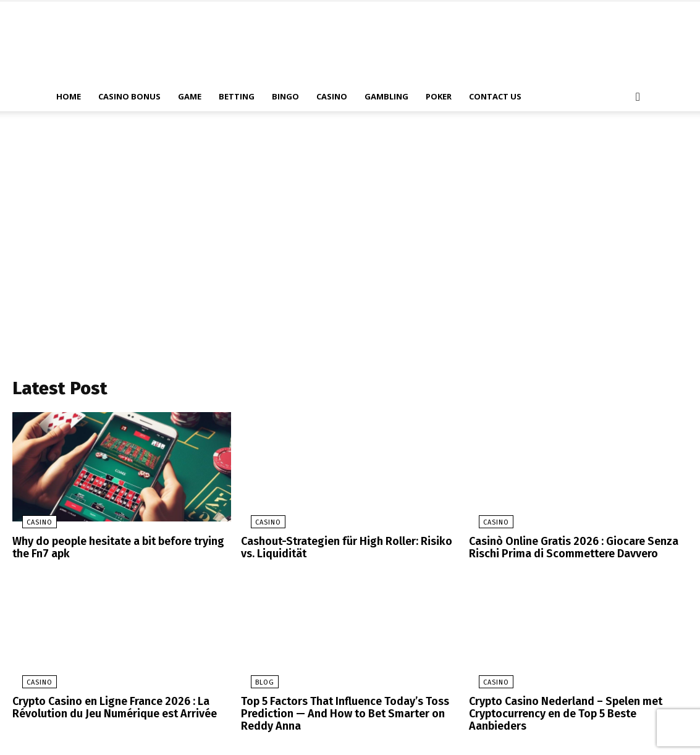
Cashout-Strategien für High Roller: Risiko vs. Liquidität (347, 550)
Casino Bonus (129, 96)
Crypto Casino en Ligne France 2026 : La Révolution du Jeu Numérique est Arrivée (108, 708)
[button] (638, 97)
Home (69, 96)
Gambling (386, 96)
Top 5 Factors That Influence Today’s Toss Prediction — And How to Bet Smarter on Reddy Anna (338, 713)
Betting (237, 96)
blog (255, 684)
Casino (332, 96)
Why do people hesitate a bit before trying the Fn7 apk (113, 550)
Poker (439, 96)
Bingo (285, 96)
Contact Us (495, 96)
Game (190, 96)
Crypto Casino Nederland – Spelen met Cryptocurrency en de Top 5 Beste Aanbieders (576, 708)
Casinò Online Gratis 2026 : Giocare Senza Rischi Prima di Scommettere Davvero (567, 550)
